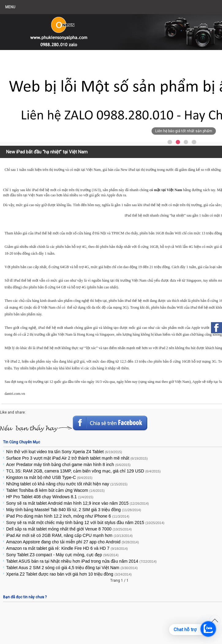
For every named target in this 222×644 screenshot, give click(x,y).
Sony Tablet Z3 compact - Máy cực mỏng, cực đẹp (62, 555)
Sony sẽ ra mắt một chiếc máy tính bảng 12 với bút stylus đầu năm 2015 (85, 523)
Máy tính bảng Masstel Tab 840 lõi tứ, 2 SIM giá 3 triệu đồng (74, 510)
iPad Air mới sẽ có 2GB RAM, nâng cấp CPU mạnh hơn (69, 535)
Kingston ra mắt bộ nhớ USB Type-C (49, 477)
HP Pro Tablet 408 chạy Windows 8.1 (50, 497)
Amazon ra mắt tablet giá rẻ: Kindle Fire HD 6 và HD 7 (67, 548)
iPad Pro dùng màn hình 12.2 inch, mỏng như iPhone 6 (68, 516)
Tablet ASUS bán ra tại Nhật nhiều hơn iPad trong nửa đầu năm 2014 (81, 561)
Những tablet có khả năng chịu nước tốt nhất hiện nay (67, 484)
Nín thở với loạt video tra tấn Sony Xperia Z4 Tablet (64, 452)
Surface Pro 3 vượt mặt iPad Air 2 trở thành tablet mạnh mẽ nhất (77, 458)
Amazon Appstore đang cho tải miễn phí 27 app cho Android (72, 542)
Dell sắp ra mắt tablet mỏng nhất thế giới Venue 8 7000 (69, 529)
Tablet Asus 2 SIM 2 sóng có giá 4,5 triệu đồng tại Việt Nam (72, 568)
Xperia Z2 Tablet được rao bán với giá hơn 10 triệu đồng (69, 574)
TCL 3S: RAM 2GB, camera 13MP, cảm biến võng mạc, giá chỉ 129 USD (83, 471)
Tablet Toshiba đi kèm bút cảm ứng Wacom (55, 490)
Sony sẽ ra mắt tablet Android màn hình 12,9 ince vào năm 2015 (77, 503)
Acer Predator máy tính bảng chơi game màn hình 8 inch (68, 465)
